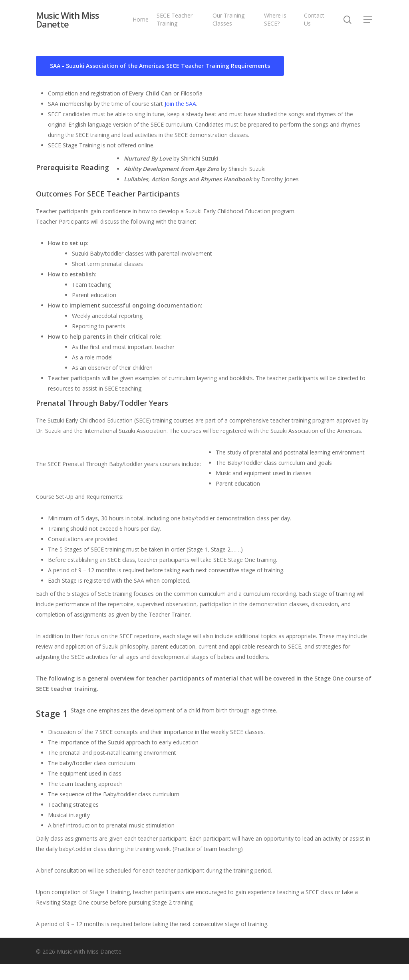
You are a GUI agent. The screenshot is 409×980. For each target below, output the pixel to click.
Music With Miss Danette (68, 20)
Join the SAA (180, 104)
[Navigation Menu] (368, 20)
